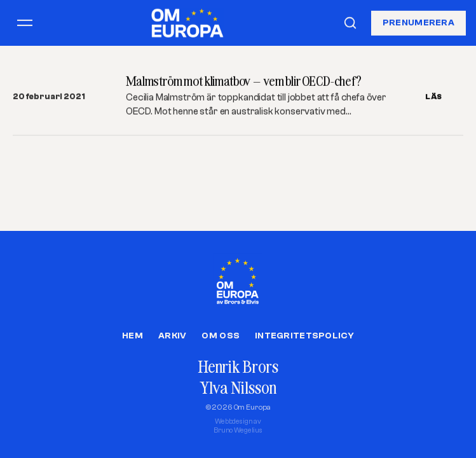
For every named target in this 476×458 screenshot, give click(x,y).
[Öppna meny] (25, 23)
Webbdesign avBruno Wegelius (238, 426)
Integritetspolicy (304, 336)
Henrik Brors (238, 367)
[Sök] (350, 23)
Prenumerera (418, 22)
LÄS (434, 97)
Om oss (221, 336)
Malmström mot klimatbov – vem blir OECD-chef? (244, 81)
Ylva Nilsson (238, 388)
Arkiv (172, 336)
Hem (133, 336)
